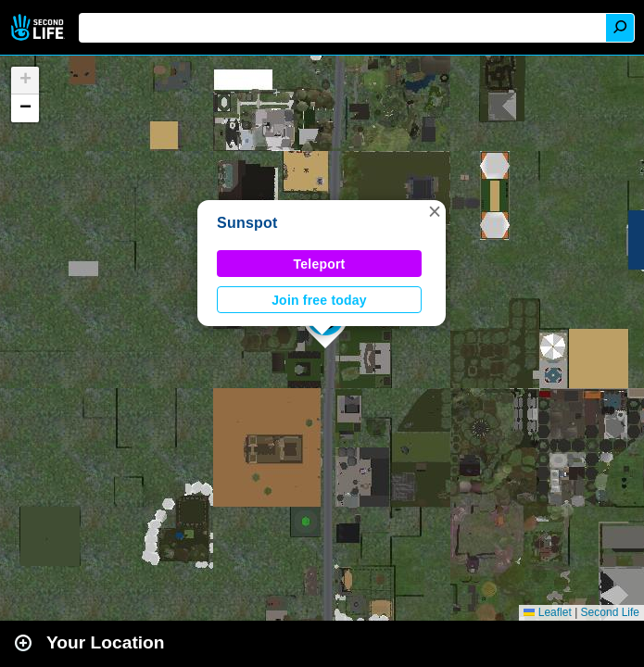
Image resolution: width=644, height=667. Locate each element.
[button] (435, 211)
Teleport (320, 264)
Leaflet (547, 612)
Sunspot (247, 223)
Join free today (319, 300)
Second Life (39, 27)
